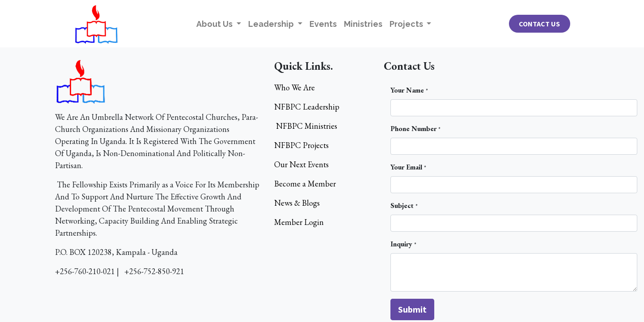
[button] (412, 309)
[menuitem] (323, 24)
